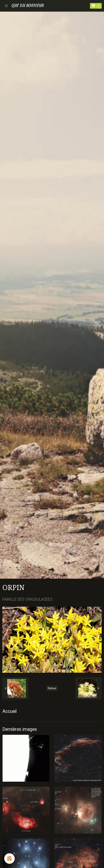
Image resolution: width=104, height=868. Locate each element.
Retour (52, 688)
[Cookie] (9, 859)
